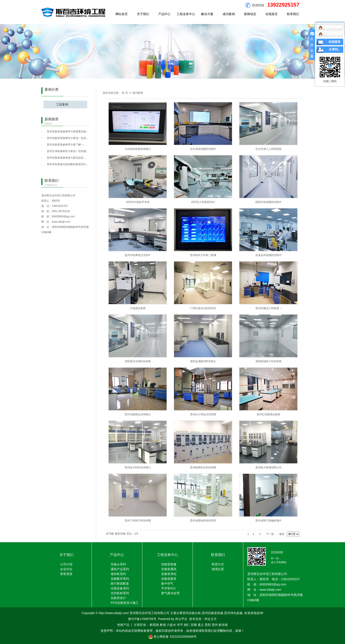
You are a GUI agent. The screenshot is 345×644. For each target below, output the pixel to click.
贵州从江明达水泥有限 (203, 414)
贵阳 (208, 625)
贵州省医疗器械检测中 (268, 521)
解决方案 (207, 14)
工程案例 (62, 105)
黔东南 (223, 625)
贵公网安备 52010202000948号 (173, 637)
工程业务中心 (186, 14)
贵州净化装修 (233, 613)
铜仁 (187, 625)
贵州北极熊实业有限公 (138, 414)
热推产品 (123, 625)
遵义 (201, 625)
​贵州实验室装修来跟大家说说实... (66, 158)
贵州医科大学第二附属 (203, 255)
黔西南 (154, 625)
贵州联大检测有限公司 (268, 467)
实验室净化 (169, 574)
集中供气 (167, 583)
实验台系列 (118, 564)
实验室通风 (169, 569)
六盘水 (171, 625)
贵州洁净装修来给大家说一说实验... (68, 151)
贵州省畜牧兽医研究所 (203, 521)
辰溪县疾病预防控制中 (268, 255)
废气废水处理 (170, 593)
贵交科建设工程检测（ (268, 308)
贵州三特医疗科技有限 (138, 521)
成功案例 (229, 14)
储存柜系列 (118, 574)
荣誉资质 (66, 574)
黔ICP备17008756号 (142, 619)
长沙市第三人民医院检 (268, 149)
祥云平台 (181, 619)
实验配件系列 (120, 579)
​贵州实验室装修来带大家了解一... (66, 145)
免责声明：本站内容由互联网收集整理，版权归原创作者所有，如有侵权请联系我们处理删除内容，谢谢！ (172, 631)
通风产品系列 (120, 569)
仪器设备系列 (120, 588)
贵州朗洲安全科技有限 (203, 467)
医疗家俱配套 (120, 583)
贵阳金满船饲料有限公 (203, 361)
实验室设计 (118, 598)
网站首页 (122, 14)
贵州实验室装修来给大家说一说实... (68, 138)
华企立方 (211, 619)
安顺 (194, 625)
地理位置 (218, 569)
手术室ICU (168, 588)
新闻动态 (250, 14)
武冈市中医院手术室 (138, 202)
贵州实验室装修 (213, 613)
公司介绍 (66, 564)
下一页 (270, 534)
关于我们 (143, 14)
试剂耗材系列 (120, 593)
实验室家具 (169, 579)
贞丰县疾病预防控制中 (203, 149)
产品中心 (164, 14)
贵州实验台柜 (192, 613)
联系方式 (218, 564)
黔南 (163, 625)
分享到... (335, 49)
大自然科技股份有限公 (138, 149)
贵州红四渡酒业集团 (268, 414)
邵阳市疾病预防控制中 (268, 202)
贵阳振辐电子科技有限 (268, 361)
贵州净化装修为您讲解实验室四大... (68, 164)
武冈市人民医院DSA (203, 202)
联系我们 (293, 14)
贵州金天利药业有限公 (138, 467)
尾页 (282, 534)
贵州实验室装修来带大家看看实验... (68, 132)
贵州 (215, 625)
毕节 (180, 625)
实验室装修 (169, 564)
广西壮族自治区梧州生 (203, 308)
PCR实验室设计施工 (125, 603)
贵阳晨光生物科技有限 (138, 361)
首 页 (125, 93)
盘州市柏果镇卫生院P (138, 255)
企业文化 (66, 569)
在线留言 (272, 14)
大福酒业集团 (138, 308)
